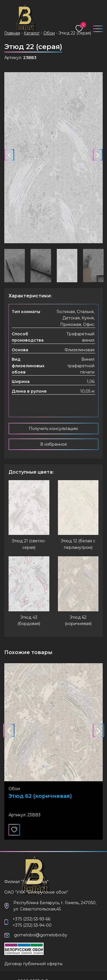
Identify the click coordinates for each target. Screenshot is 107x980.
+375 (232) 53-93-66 (31, 919)
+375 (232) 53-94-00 (32, 925)
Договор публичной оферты (33, 964)
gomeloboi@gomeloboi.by (41, 935)
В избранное (54, 444)
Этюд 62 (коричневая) (40, 797)
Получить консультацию (53, 429)
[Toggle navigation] (96, 27)
